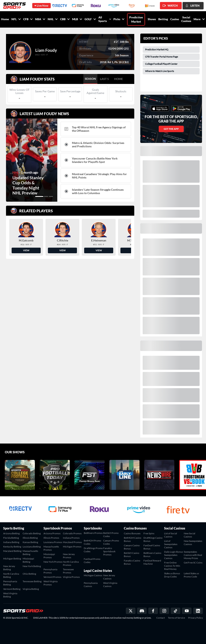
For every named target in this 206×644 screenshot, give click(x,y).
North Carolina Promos (71, 563)
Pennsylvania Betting (10, 583)
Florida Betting (11, 538)
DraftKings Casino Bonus (153, 539)
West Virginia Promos (50, 583)
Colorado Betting (32, 533)
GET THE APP (171, 129)
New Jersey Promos (69, 556)
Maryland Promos (72, 542)
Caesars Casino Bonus (132, 547)
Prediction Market (136, 19)
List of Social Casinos (171, 535)
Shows (152, 19)
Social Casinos (186, 19)
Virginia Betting (31, 589)
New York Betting (32, 566)
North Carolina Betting (11, 575)
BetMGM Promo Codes (92, 542)
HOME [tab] (119, 79)
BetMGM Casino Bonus (133, 539)
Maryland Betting (12, 551)
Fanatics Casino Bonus (132, 562)
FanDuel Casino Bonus (152, 547)
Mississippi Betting (28, 560)
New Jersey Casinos (109, 577)
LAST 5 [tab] (104, 79)
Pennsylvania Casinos (91, 585)
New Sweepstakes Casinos (193, 543)
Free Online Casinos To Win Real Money (172, 566)
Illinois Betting (30, 538)
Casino (175, 19)
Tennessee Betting (32, 581)
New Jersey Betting (9, 568)
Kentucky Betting (12, 547)
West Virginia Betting (10, 595)
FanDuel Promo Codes (92, 561)
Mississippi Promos (49, 556)
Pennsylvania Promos (50, 571)
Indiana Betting (11, 542)
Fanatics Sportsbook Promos (109, 551)
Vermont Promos (52, 577)
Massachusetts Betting (30, 553)
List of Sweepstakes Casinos (171, 544)
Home (5, 19)
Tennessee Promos (68, 571)
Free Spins (149, 533)
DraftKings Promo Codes (93, 550)
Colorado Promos (72, 533)
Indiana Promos (71, 538)
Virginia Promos (71, 577)
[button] (39, 196)
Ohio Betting (29, 574)
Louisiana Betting (32, 547)
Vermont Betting (12, 589)
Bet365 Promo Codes (111, 535)
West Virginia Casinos (110, 585)
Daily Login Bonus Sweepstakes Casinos (174, 555)
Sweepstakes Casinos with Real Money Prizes (193, 555)
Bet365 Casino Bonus (132, 555)
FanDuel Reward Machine (152, 562)
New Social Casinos (189, 535)
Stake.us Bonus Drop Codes (172, 575)
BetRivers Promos (93, 533)
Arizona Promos (52, 533)
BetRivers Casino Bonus (152, 555)
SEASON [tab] (90, 79)
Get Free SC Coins (193, 563)
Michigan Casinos (93, 575)
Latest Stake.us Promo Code (191, 575)
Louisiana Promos (53, 542)
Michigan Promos (72, 547)
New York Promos (53, 562)
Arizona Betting (11, 533)
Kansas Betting (30, 542)
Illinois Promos (51, 538)
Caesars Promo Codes (111, 542)
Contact (161, 618)
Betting (163, 19)
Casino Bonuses (132, 533)
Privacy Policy (195, 618)
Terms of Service (176, 618)
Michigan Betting (12, 559)
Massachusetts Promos (51, 548)
